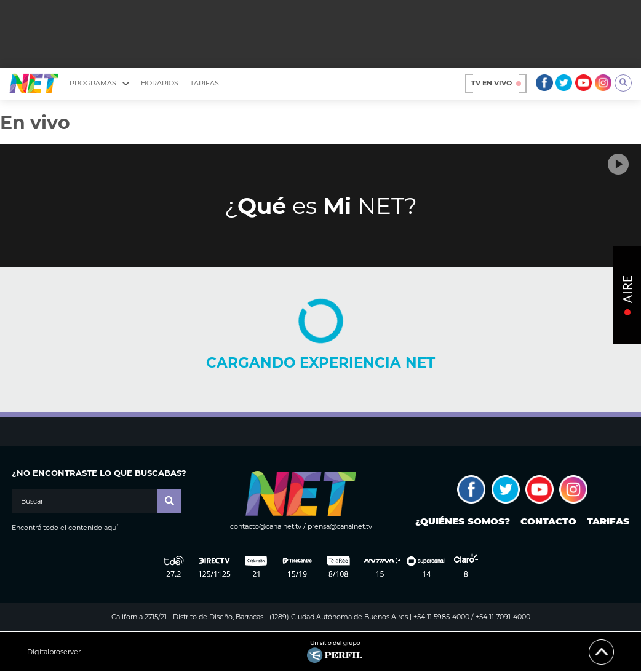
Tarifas (205, 83)
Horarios (160, 83)
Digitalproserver (54, 652)
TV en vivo (496, 83)
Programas (99, 83)
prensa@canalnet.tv (340, 526)
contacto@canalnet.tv (266, 526)
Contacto (548, 521)
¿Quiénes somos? (463, 521)
